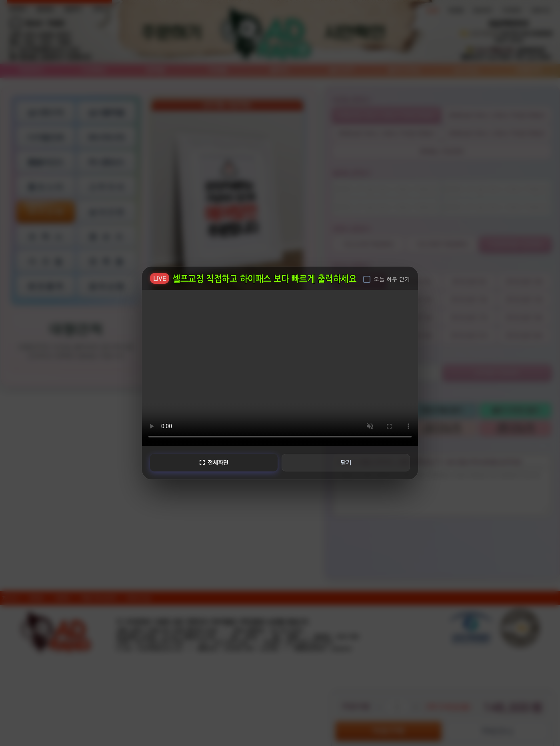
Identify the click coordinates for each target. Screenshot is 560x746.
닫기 (346, 462)
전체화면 (213, 462)
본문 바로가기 (0, 0)
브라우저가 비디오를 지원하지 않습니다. (280, 367)
